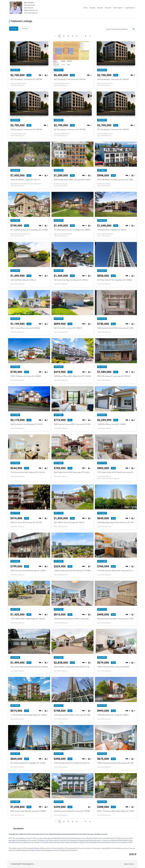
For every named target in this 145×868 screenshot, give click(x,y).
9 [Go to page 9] (86, 36)
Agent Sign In (129, 864)
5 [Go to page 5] (77, 36)
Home (86, 8)
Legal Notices (130, 8)
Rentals (100, 8)
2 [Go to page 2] (64, 36)
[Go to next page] (90, 36)
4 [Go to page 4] (72, 36)
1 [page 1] (59, 36)
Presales (108, 8)
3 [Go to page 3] (68, 36)
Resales (93, 8)
